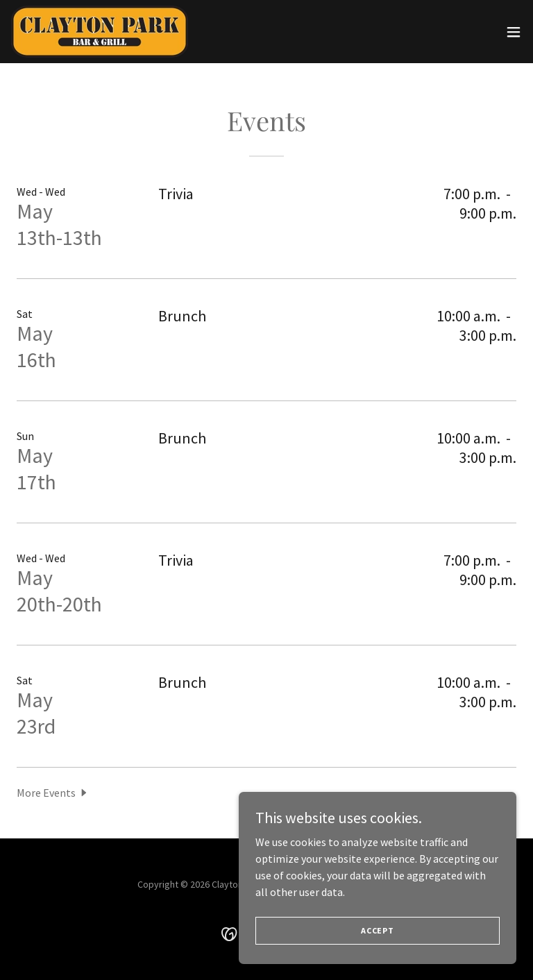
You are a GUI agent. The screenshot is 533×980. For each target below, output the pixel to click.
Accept (378, 930)
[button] (514, 32)
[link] (100, 32)
